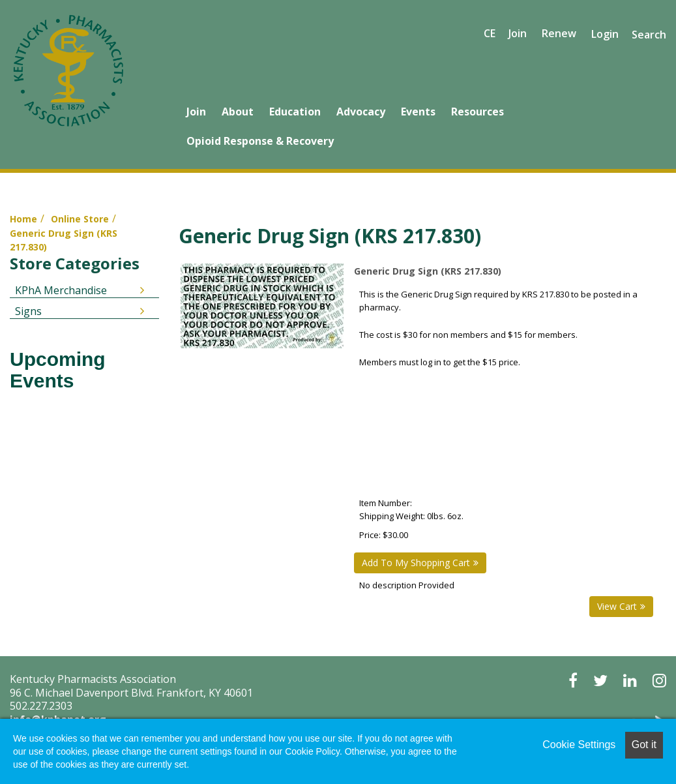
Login (605, 34)
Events (418, 112)
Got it (644, 745)
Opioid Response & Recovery (260, 141)
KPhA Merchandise (61, 290)
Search (649, 35)
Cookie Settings (579, 745)
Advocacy (361, 112)
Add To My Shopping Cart (416, 563)
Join (196, 112)
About (238, 112)
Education (295, 112)
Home (23, 219)
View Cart (617, 606)
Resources (478, 112)
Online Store (80, 219)
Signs (28, 311)
